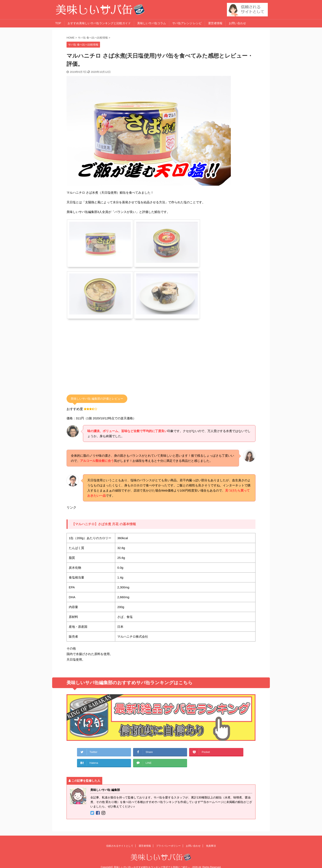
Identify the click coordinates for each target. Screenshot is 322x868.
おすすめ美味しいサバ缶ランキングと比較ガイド (99, 23)
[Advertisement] (101, 360)
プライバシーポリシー (168, 846)
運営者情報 (215, 23)
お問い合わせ (237, 23)
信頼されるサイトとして (120, 846)
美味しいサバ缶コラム (152, 23)
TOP (58, 23)
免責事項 (211, 846)
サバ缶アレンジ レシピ (187, 23)
